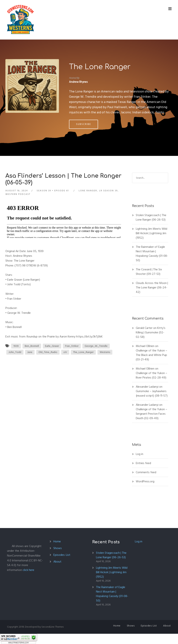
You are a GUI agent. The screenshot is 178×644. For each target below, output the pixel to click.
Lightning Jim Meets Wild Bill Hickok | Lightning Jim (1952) (151, 233)
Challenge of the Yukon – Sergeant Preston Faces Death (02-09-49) (151, 414)
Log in (139, 454)
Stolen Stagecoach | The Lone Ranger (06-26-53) (151, 217)
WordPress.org (145, 481)
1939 (16, 346)
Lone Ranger (88, 191)
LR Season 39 (108, 191)
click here (28, 570)
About (57, 562)
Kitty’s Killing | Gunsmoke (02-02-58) (151, 332)
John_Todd (15, 352)
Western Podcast (18, 194)
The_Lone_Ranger (83, 352)
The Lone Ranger (100, 67)
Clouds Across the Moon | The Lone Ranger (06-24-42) (152, 288)
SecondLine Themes (53, 627)
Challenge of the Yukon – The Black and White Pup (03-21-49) (151, 355)
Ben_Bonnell (32, 346)
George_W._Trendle (96, 346)
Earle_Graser (52, 346)
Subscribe (84, 124)
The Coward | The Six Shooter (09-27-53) (149, 272)
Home (57, 541)
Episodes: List (62, 555)
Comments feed (146, 472)
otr (65, 352)
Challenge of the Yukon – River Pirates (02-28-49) (151, 375)
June (30, 352)
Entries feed (143, 463)
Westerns (105, 352)
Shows (58, 548)
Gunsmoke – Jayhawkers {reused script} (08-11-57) (152, 393)
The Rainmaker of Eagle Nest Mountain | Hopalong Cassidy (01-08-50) (152, 254)
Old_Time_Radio (48, 352)
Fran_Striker (72, 346)
